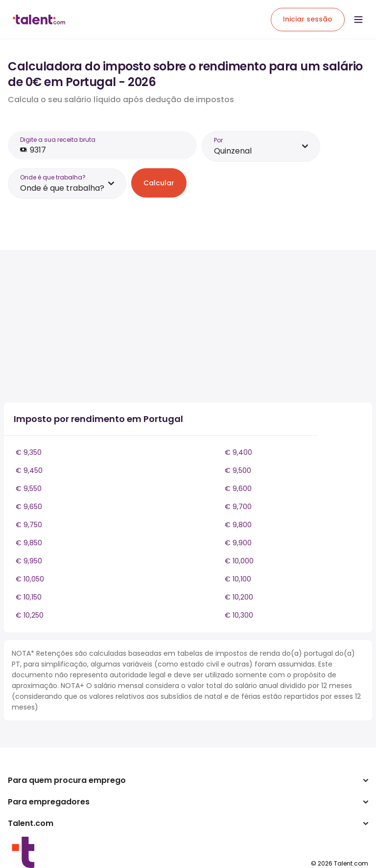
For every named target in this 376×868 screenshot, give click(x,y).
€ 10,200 (239, 597)
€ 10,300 (239, 615)
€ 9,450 (29, 470)
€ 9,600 (238, 489)
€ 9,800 (238, 525)
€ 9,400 (238, 452)
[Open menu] (358, 20)
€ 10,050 (30, 579)
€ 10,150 (29, 597)
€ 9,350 (29, 452)
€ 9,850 (29, 543)
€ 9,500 (238, 470)
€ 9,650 (29, 507)
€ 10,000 (239, 561)
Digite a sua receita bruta (58, 140)
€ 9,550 (29, 489)
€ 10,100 (238, 579)
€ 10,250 (30, 615)
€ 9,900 (238, 543)
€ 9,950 (29, 561)
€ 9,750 (29, 525)
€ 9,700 (238, 507)
